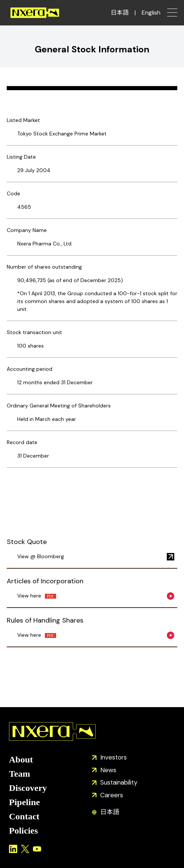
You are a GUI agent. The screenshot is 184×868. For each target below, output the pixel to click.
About (21, 759)
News (108, 770)
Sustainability (119, 782)
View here (37, 596)
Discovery (28, 788)
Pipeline (24, 802)
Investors (114, 757)
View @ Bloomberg (41, 556)
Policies (23, 831)
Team (19, 774)
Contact (24, 816)
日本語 (120, 13)
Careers (112, 795)
